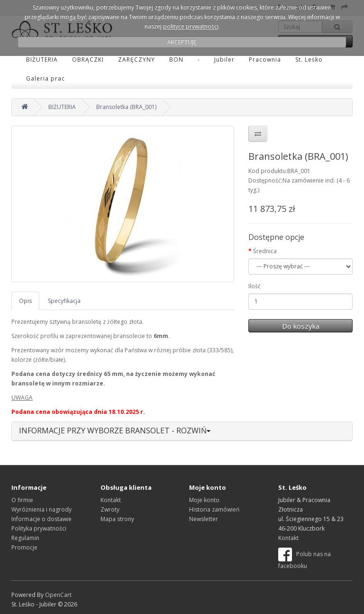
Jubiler (224, 60)
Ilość (255, 286)
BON (176, 60)
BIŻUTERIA (42, 60)
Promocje (24, 547)
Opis (25, 301)
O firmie (22, 500)
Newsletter (204, 519)
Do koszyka (301, 326)
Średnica (265, 251)
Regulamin (25, 538)
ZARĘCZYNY (136, 60)
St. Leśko (309, 60)
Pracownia (265, 60)
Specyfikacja (64, 301)
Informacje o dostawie (41, 519)
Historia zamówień (214, 509)
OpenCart (58, 595)
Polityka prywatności (39, 528)
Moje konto (204, 500)
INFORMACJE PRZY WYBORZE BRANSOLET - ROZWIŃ (115, 431)
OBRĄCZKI (88, 60)
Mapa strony (117, 519)
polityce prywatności (191, 26)
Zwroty (110, 509)
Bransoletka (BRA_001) (126, 107)
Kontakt (111, 500)
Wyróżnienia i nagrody (41, 509)
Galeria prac (45, 78)
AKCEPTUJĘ (182, 42)
